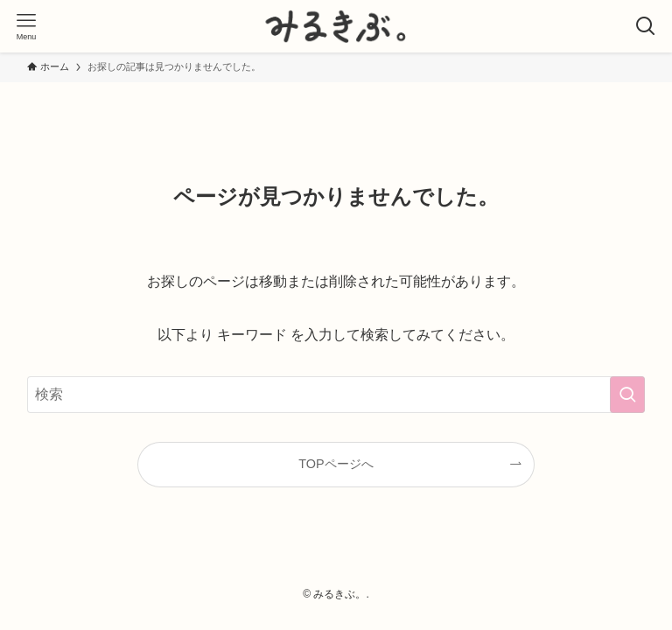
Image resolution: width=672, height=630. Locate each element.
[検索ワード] (336, 395)
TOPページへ (336, 464)
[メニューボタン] (26, 26)
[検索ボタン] (646, 26)
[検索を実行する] (627, 395)
